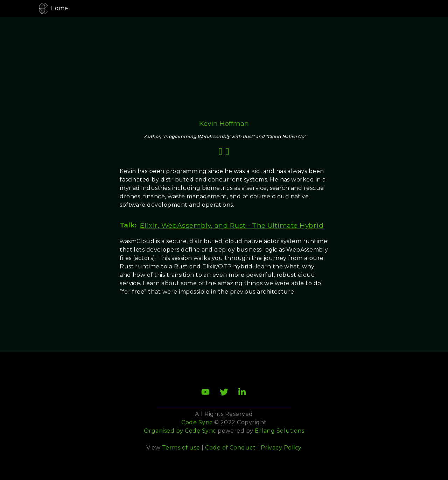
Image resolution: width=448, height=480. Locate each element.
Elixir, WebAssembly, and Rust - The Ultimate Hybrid (232, 225)
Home (59, 8)
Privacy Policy (281, 448)
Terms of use (181, 448)
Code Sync (200, 431)
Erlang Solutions (279, 431)
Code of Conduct (230, 448)
